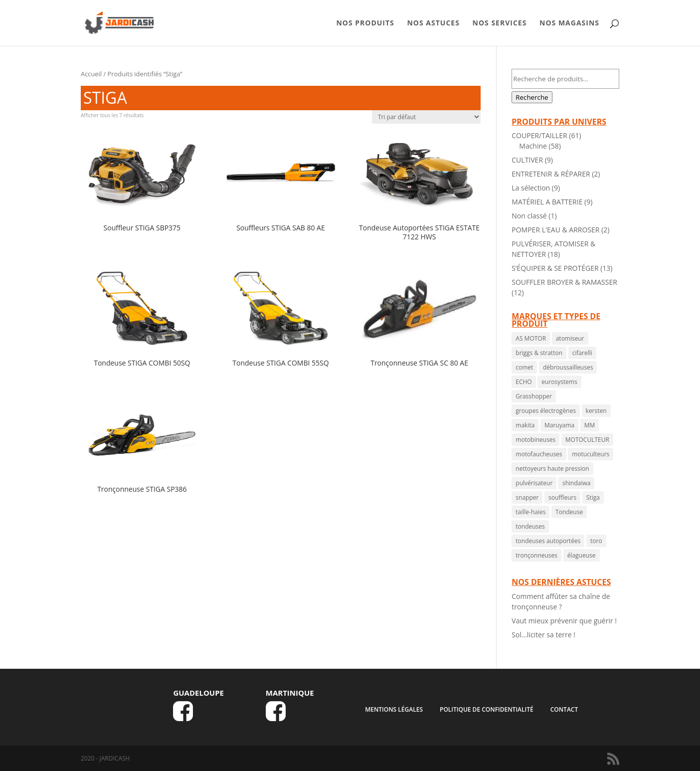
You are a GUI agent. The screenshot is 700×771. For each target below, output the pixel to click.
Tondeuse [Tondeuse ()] (569, 512)
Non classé (529, 216)
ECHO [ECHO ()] (524, 382)
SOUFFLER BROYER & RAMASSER (564, 282)
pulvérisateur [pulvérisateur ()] (534, 483)
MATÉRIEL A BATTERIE (547, 202)
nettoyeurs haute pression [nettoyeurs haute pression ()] (552, 469)
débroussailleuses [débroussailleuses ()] (568, 367)
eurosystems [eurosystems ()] (559, 382)
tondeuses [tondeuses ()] (530, 526)
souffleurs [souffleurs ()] (562, 497)
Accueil (91, 74)
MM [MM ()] (590, 425)
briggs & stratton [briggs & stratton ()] (539, 353)
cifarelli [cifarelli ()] (582, 353)
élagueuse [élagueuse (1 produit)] (582, 555)
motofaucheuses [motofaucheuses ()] (539, 454)
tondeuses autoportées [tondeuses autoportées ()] (548, 541)
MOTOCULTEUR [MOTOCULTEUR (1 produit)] (587, 440)
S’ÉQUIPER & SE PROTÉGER (555, 268)
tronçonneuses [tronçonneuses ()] (536, 555)
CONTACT (564, 709)
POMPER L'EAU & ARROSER (555, 230)
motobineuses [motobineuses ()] (535, 440)
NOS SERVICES (500, 23)
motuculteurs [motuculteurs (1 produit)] (591, 454)
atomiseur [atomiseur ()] (570, 338)
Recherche (532, 97)
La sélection (531, 188)
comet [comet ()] (524, 367)
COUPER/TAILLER (539, 135)
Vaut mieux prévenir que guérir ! (564, 621)
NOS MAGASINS (569, 23)
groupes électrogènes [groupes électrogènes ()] (546, 411)
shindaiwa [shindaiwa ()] (576, 483)
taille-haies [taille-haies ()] (530, 512)
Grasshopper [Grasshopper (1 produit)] (534, 396)
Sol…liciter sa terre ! (543, 635)
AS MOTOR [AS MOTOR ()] (531, 338)
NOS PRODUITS (365, 23)
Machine (533, 146)
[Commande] (426, 117)
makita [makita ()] (525, 425)
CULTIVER (527, 160)
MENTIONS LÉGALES (394, 709)
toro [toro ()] (596, 541)
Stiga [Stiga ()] (593, 497)
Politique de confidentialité (487, 709)
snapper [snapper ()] (527, 497)
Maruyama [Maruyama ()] (559, 425)
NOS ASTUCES (433, 23)
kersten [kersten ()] (596, 411)
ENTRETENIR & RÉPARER (551, 174)
